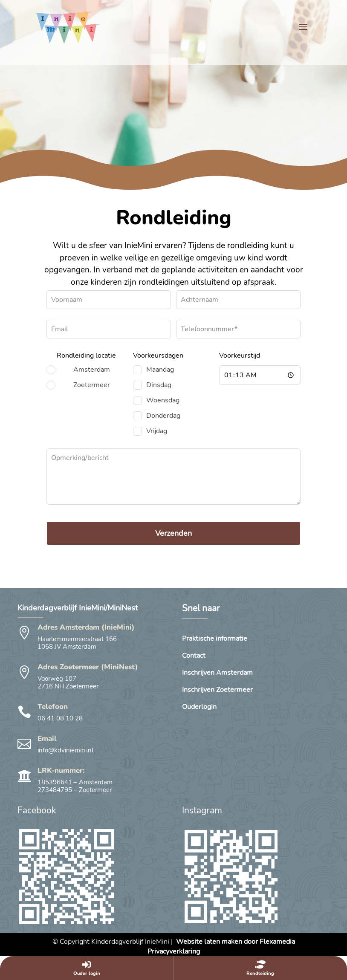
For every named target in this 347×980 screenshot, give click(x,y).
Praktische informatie (215, 639)
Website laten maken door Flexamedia (236, 942)
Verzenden (173, 533)
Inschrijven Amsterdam (217, 674)
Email (47, 739)
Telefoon (53, 707)
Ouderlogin (199, 708)
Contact (194, 656)
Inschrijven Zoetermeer (217, 691)
